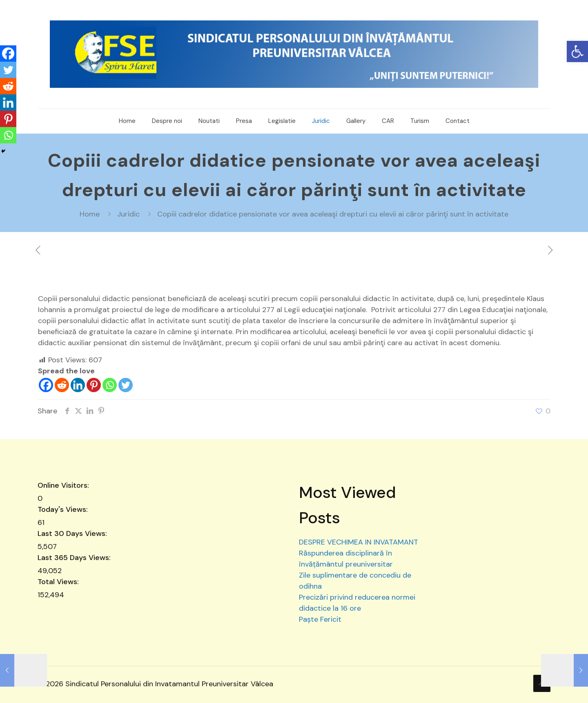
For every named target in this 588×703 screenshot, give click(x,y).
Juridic (128, 214)
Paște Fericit (320, 619)
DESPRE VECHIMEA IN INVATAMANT (359, 542)
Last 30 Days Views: (73, 533)
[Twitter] (126, 385)
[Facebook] (46, 385)
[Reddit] (62, 385)
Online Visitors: (64, 485)
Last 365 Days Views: (75, 558)
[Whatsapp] (110, 385)
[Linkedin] (78, 385)
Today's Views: (64, 509)
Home (90, 214)
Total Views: (59, 582)
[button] (577, 51)
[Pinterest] (94, 385)
